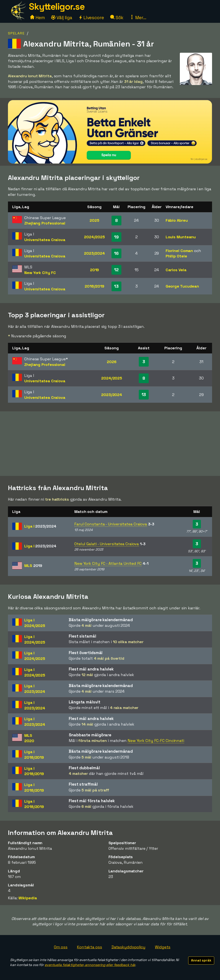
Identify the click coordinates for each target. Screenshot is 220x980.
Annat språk (201, 960)
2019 (95, 270)
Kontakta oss (89, 947)
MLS (33, 566)
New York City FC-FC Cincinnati (156, 741)
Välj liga (62, 18)
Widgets (163, 947)
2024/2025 (94, 237)
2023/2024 (94, 253)
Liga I (40, 526)
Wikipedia (28, 898)
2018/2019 (94, 286)
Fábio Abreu (177, 220)
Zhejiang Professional (45, 223)
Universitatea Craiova (45, 240)
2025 (94, 220)
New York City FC (40, 273)
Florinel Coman (179, 251)
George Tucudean (182, 286)
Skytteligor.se (57, 7)
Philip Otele (176, 256)
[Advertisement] (110, 444)
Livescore (91, 18)
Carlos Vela (176, 270)
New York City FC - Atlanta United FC (108, 563)
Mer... (138, 18)
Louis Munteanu (181, 237)
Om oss (61, 947)
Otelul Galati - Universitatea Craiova (107, 544)
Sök (117, 18)
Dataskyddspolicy (128, 947)
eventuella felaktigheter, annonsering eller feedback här (90, 965)
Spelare (16, 33)
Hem (37, 18)
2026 (112, 362)
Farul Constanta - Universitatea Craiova (111, 524)
